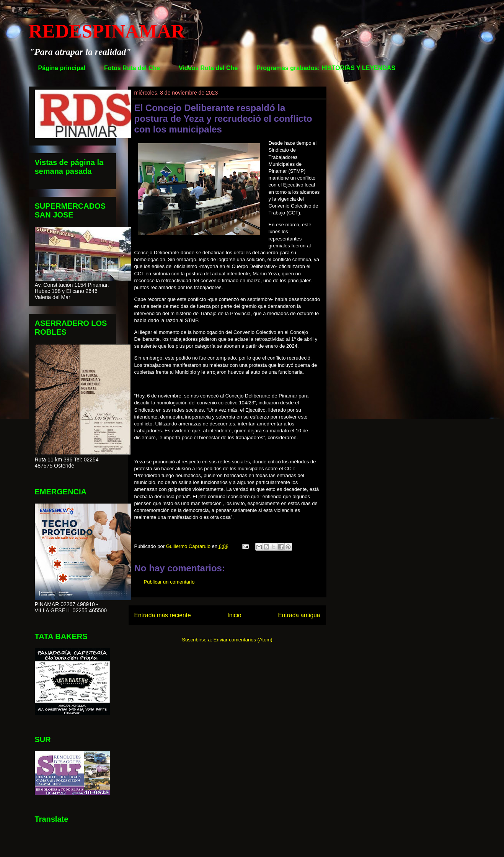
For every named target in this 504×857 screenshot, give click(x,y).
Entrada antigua (299, 615)
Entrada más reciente (163, 615)
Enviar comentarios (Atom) (243, 640)
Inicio (234, 615)
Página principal (62, 68)
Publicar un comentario (169, 582)
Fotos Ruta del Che (132, 68)
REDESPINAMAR (107, 31)
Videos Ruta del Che (208, 68)
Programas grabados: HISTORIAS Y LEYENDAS (326, 68)
